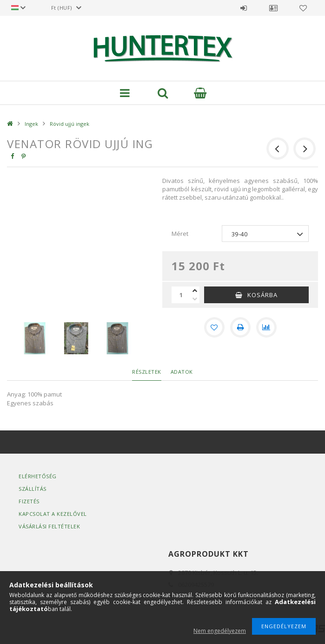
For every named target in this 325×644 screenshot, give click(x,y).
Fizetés (29, 501)
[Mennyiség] (181, 295)
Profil (273, 8)
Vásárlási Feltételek (49, 526)
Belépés (244, 8)
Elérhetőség (38, 476)
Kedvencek (303, 8)
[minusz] (195, 299)
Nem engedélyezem (220, 631)
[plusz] (195, 291)
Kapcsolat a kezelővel (53, 514)
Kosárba (262, 295)
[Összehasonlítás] (266, 327)
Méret (180, 234)
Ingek (31, 124)
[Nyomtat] (240, 327)
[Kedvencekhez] (214, 327)
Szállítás (33, 489)
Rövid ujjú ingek (70, 124)
